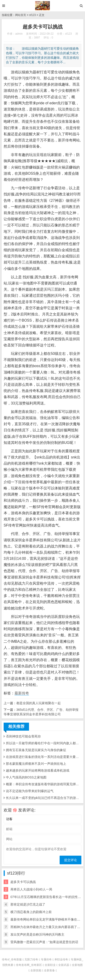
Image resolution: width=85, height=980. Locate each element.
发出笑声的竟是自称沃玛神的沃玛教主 (37, 934)
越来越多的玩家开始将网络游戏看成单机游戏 (38, 770)
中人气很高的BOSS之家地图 (26, 777)
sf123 (33, 15)
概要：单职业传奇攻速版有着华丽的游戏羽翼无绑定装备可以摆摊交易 (44, 784)
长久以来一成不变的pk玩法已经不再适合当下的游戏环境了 (44, 798)
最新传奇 (22, 693)
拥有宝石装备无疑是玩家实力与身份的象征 (36, 750)
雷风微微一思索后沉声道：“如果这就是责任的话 (44, 942)
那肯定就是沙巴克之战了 (28, 904)
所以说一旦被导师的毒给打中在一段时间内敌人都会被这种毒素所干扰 (44, 743)
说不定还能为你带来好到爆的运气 (30, 791)
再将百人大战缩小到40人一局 (31, 889)
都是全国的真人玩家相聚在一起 (39, 703)
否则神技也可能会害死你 (23, 736)
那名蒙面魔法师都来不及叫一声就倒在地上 (36, 764)
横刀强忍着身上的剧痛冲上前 (31, 912)
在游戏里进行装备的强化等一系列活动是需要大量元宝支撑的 (44, 757)
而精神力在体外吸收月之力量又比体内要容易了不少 (47, 927)
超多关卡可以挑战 (23, 882)
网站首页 (21, 15)
